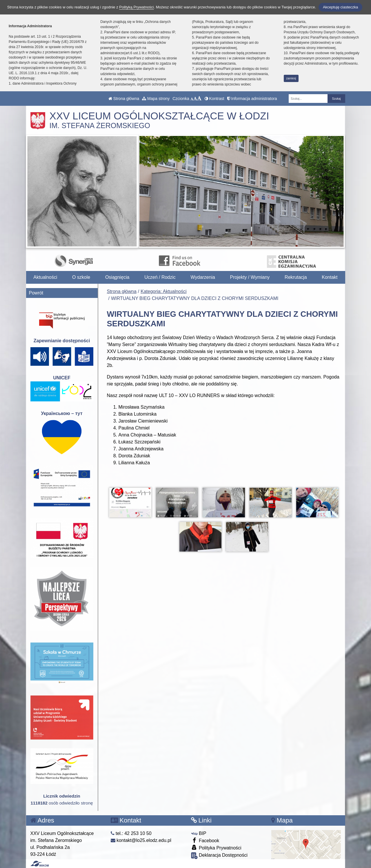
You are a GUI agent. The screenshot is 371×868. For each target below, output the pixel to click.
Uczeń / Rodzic (160, 277)
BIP (199, 833)
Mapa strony (156, 99)
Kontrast (214, 99)
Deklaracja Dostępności (219, 856)
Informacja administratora (252, 99)
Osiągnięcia (117, 277)
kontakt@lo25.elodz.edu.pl (141, 840)
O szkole (81, 277)
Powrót (36, 293)
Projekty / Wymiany (250, 277)
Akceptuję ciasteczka (340, 7)
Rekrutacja (296, 277)
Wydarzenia (203, 277)
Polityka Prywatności (216, 848)
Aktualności (45, 277)
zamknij (291, 78)
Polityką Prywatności (136, 7)
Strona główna (124, 99)
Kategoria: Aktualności (163, 291)
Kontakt (330, 277)
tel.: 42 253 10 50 (131, 833)
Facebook (205, 840)
